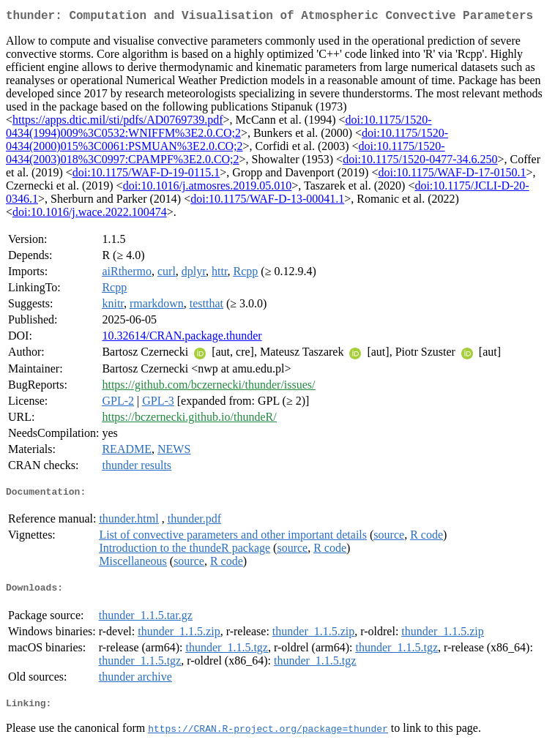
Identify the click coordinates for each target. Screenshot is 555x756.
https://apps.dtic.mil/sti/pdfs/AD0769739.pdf (118, 123)
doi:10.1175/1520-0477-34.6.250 (420, 162)
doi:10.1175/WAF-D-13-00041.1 (267, 202)
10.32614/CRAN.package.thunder (182, 338)
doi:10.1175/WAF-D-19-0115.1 (146, 175)
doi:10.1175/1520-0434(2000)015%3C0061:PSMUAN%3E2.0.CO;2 (227, 142)
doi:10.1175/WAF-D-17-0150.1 (452, 175)
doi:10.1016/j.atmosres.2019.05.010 (208, 188)
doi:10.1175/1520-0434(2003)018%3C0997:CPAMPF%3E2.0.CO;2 (226, 156)
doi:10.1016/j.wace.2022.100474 (90, 215)
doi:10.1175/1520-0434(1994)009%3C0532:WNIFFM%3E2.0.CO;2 (219, 129)
